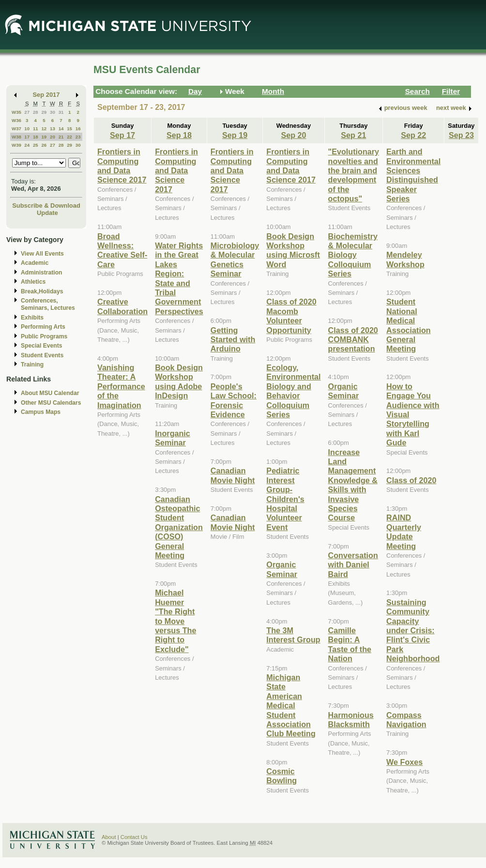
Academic (35, 263)
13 (53, 129)
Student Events (42, 355)
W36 (16, 120)
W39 (16, 145)
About (109, 837)
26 (44, 145)
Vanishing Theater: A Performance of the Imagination (121, 386)
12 (44, 129)
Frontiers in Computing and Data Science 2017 (122, 166)
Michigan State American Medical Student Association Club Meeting (291, 705)
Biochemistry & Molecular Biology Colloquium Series (353, 255)
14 (61, 129)
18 (36, 137)
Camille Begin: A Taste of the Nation (350, 644)
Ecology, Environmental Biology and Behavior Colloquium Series (293, 391)
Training (32, 365)
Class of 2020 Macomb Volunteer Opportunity (291, 316)
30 (53, 112)
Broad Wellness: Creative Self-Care (122, 250)
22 (69, 137)
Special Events (41, 346)
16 (78, 129)
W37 (16, 129)
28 (36, 112)
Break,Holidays (42, 291)
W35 (16, 112)
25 (36, 145)
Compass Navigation (406, 720)
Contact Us (134, 837)
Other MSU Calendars (51, 403)
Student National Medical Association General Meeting (409, 325)
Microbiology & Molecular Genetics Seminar (235, 259)
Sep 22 (413, 135)
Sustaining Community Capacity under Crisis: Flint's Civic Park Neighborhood (413, 630)
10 (27, 129)
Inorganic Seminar (173, 438)
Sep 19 (235, 135)
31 (61, 112)
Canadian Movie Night (233, 475)
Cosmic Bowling (281, 776)
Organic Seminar (282, 569)
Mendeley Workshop (405, 259)
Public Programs (44, 336)
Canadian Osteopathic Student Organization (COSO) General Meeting (179, 527)
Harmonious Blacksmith (351, 720)
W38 (16, 137)
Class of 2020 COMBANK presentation (353, 340)
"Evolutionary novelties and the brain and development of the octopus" (354, 175)
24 (27, 145)
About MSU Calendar (50, 393)
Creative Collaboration (122, 306)
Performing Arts (43, 327)
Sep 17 (122, 135)
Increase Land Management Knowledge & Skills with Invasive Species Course (353, 485)
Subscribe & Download (46, 206)
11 (36, 129)
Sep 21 (353, 135)
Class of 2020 (411, 480)
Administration (41, 273)
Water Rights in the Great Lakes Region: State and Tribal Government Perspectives (179, 278)
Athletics (33, 282)
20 (53, 137)
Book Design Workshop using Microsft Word (293, 250)
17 (27, 137)
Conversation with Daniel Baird (353, 565)
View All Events (42, 254)
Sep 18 (179, 135)
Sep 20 (293, 135)
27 (27, 112)
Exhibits (32, 318)
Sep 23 (461, 135)
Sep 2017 (46, 95)
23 (78, 137)
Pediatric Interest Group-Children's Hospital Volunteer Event (285, 499)
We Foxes (404, 762)
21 (61, 137)
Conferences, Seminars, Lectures (48, 304)
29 (44, 112)
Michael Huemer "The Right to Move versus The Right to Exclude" (175, 621)
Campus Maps (41, 412)
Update (47, 213)
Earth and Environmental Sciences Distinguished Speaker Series (413, 175)
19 (44, 137)
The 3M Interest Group (293, 635)
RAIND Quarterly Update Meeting (404, 532)
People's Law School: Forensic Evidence (234, 400)
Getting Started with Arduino (233, 340)
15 (69, 129)
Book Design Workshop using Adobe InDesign (179, 381)
